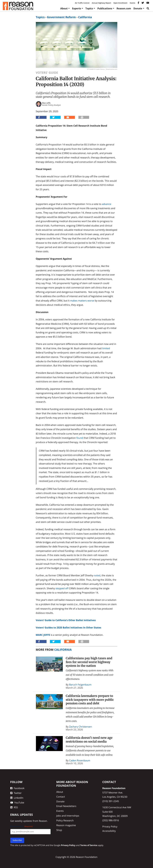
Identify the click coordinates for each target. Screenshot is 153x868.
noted (97, 575)
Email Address (22, 826)
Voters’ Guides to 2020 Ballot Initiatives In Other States (69, 627)
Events (132, 3)
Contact (61, 797)
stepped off (62, 588)
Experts (77, 8)
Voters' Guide (47, 73)
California (85, 17)
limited (106, 348)
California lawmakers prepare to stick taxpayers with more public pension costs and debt (90, 700)
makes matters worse (82, 301)
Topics (89, 8)
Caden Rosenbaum (80, 760)
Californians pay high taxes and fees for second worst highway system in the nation (89, 662)
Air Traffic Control (82, 3)
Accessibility (109, 831)
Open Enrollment (120, 3)
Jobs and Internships (68, 816)
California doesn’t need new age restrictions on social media (89, 740)
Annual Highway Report (101, 3)
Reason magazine (66, 825)
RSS (14, 807)
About (64, 8)
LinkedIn (17, 798)
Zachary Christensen (81, 727)
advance (106, 204)
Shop (59, 830)
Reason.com (124, 8)
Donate (138, 8)
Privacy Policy (110, 826)
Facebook (17, 788)
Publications (105, 8)
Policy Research (65, 820)
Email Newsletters (66, 806)
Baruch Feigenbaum (80, 685)
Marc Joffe (43, 635)
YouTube (17, 803)
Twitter (16, 793)
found (80, 438)
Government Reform (61, 17)
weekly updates (23, 821)
